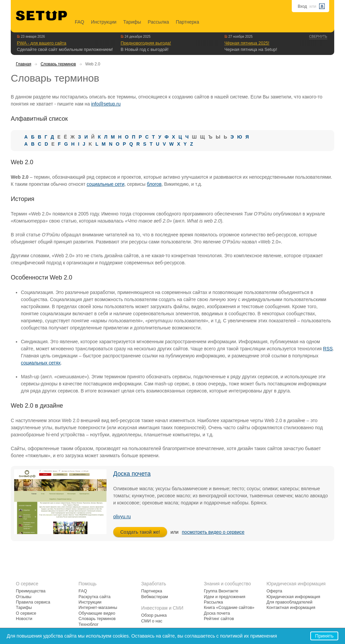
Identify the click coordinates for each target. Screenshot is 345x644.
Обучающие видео (97, 613)
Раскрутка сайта (95, 597)
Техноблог (89, 624)
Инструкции (104, 22)
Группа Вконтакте (221, 591)
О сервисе (26, 613)
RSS (328, 349)
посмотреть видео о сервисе (213, 532)
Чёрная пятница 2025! (247, 43)
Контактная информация (291, 608)
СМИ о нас (152, 621)
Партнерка (187, 22)
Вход (302, 6)
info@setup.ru (106, 104)
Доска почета (132, 474)
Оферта (274, 591)
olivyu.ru (122, 517)
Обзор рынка (154, 615)
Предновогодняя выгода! (146, 43)
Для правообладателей (289, 602)
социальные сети (105, 184)
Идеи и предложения (225, 597)
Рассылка (159, 22)
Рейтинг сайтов (219, 619)
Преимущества (31, 591)
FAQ (80, 22)
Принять (324, 636)
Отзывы (24, 597)
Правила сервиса (33, 602)
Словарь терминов (58, 64)
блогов (154, 184)
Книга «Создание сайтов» (229, 608)
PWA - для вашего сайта (42, 43)
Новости (24, 619)
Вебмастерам (154, 597)
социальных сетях (41, 363)
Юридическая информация (293, 597)
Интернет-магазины (98, 608)
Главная (24, 64)
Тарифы (132, 22)
